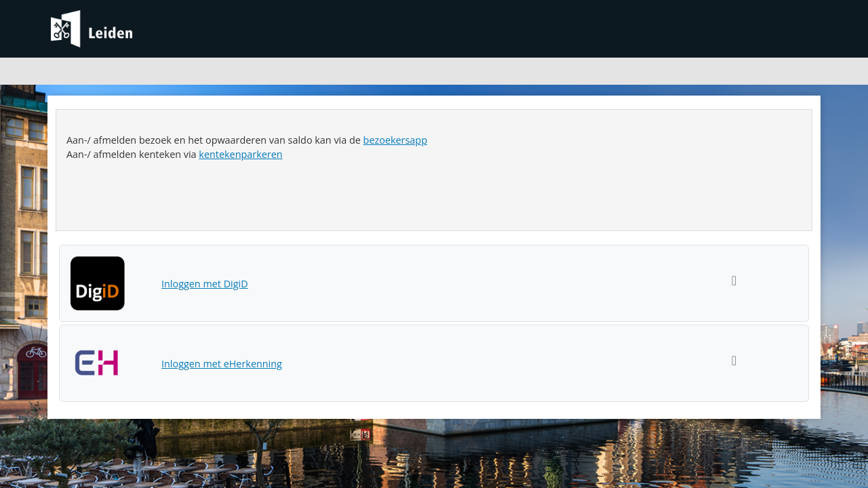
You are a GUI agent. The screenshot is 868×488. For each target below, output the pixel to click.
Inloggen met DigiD (205, 284)
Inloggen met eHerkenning (222, 364)
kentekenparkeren (240, 154)
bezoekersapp (395, 140)
